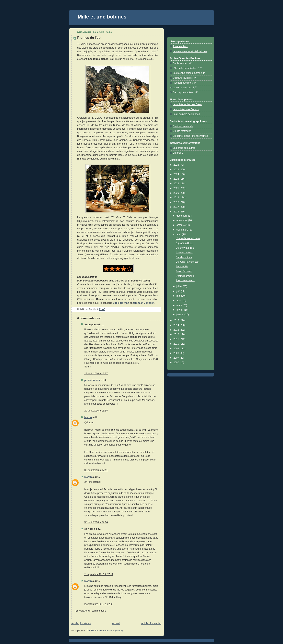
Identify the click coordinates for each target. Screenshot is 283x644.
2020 (177, 193)
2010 (177, 344)
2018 (177, 202)
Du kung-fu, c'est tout (188, 262)
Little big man (121, 303)
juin (179, 291)
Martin (88, 417)
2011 (177, 339)
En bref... (178, 153)
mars (180, 305)
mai (179, 296)
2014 (177, 325)
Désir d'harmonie (185, 276)
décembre (182, 216)
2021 (177, 188)
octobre (181, 225)
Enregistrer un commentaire (91, 611)
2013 (177, 330)
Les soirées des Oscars (186, 109)
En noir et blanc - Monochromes (190, 136)
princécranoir (92, 380)
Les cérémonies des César (187, 104)
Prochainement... (185, 280)
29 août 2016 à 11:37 (96, 374)
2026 (177, 165)
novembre (182, 220)
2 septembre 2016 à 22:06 (99, 604)
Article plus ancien (151, 623)
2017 (177, 207)
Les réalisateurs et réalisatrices (190, 51)
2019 (177, 197)
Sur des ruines (184, 257)
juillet (180, 286)
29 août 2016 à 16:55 (96, 411)
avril (179, 301)
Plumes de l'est (184, 253)
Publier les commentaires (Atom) (105, 631)
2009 (177, 349)
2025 (177, 170)
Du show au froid (185, 248)
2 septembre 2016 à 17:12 (99, 574)
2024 (177, 174)
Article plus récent (81, 623)
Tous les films (180, 46)
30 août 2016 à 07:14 (96, 522)
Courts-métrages (182, 131)
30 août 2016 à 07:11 (96, 470)
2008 (177, 353)
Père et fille (182, 267)
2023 (177, 179)
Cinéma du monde (183, 126)
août (179, 234)
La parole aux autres (184, 148)
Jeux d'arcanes (184, 271)
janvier (181, 315)
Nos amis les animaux (188, 238)
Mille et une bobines (102, 17)
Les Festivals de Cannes (186, 114)
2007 (177, 358)
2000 (177, 363)
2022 (177, 184)
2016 (177, 212)
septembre (183, 230)
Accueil (116, 623)
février (180, 310)
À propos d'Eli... (185, 243)
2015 (177, 320)
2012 (177, 334)
